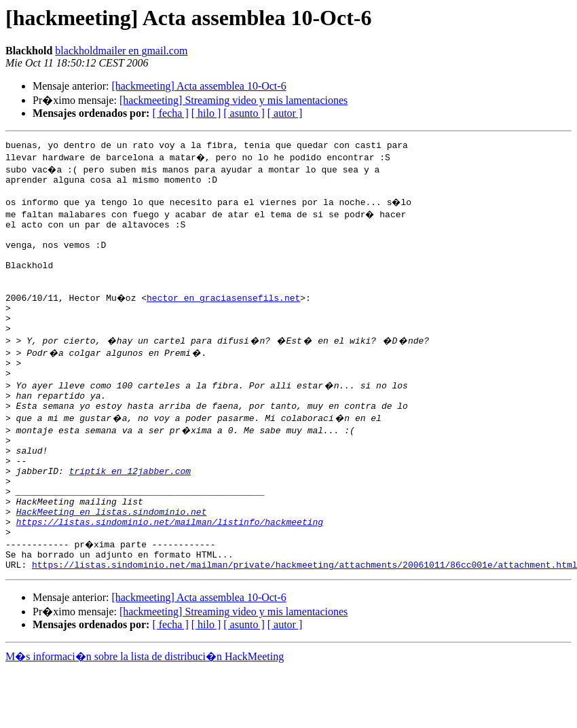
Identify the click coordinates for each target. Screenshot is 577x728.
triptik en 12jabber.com (130, 513)
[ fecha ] (170, 113)
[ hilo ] (206, 113)
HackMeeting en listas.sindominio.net (112, 562)
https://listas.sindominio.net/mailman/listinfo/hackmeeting (170, 575)
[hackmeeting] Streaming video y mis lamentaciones (234, 100)
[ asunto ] (244, 113)
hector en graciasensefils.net (225, 318)
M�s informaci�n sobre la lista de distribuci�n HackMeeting (145, 715)
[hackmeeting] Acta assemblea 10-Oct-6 (199, 86)
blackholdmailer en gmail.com (121, 51)
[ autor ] (285, 113)
